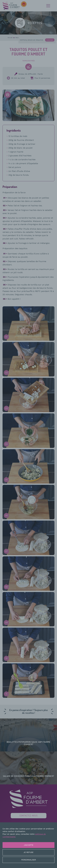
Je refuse (29, 852)
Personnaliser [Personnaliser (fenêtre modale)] (29, 860)
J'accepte (29, 845)
